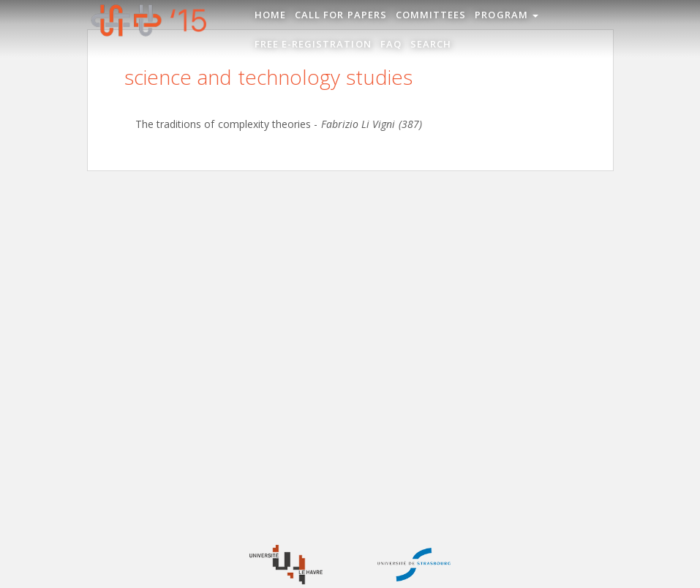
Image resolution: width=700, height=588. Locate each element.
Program (507, 15)
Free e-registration (313, 44)
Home (270, 15)
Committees (431, 15)
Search (431, 44)
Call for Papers (341, 15)
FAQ (391, 44)
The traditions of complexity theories (223, 124)
